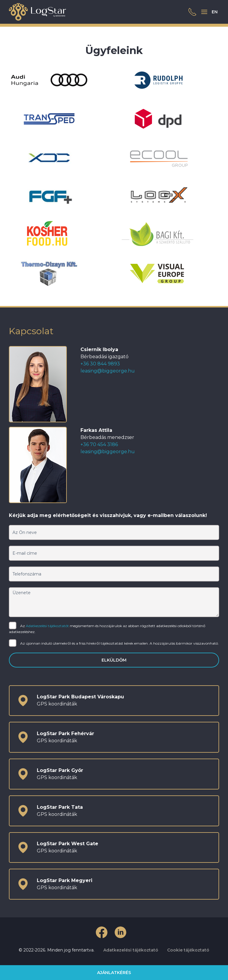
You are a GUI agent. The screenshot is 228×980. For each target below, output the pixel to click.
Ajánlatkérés (114, 973)
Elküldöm (114, 660)
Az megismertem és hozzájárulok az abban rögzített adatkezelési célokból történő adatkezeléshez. (107, 628)
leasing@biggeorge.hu (108, 371)
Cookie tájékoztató (188, 950)
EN (215, 12)
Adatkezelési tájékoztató (131, 950)
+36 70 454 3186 (99, 444)
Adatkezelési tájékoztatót (47, 625)
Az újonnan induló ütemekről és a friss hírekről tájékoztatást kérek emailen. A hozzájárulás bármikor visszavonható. (114, 644)
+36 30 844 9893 (100, 364)
